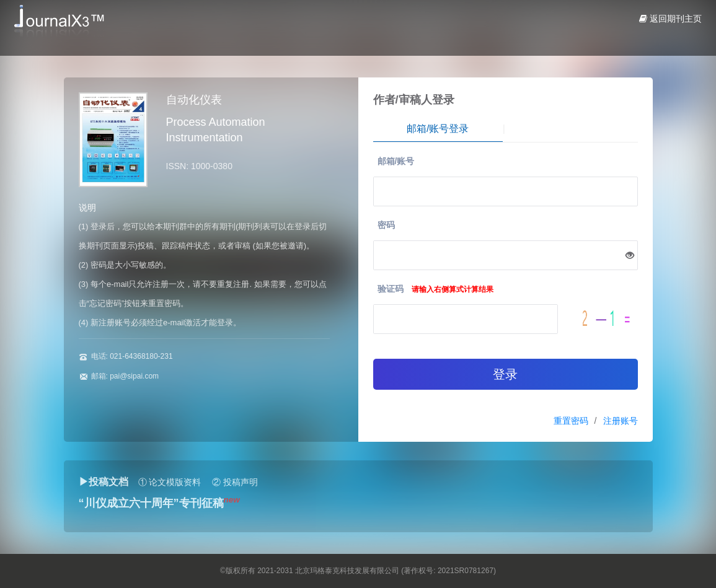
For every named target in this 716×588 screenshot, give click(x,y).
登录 (505, 374)
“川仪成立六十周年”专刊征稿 (151, 503)
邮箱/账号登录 (438, 129)
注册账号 (621, 421)
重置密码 (571, 421)
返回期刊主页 (670, 19)
